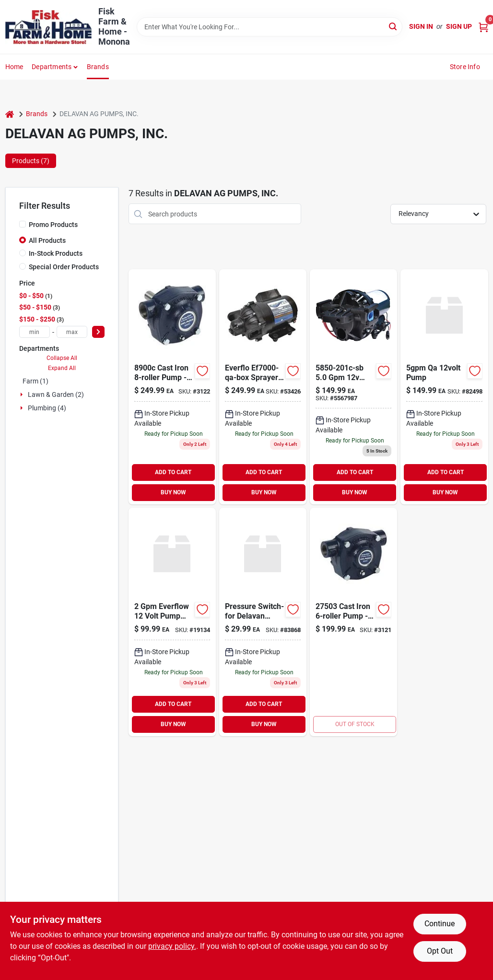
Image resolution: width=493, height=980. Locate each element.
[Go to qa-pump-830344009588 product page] (444, 387)
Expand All (62, 368)
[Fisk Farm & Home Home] (48, 27)
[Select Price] (98, 332)
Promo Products (53, 225)
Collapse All (62, 358)
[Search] (393, 26)
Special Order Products (64, 267)
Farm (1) (35, 381)
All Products (47, 240)
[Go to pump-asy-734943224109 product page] (353, 622)
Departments (52, 67)
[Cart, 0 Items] (483, 27)
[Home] (10, 114)
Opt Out (440, 951)
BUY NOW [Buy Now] (173, 492)
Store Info (465, 67)
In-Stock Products (56, 253)
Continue (440, 924)
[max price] (72, 332)
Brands (98, 67)
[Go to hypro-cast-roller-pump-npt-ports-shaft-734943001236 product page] (172, 387)
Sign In (421, 26)
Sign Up (459, 26)
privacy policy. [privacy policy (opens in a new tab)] (172, 946)
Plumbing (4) (47, 408)
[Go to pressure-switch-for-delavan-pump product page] (263, 622)
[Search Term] (270, 27)
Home (14, 67)
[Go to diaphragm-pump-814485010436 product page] (353, 387)
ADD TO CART (173, 472)
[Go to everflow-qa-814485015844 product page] (263, 387)
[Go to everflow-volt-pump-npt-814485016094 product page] (172, 622)
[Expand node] (23, 394)
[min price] (35, 332)
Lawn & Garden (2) (56, 394)
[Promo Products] (23, 224)
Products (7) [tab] (31, 161)
